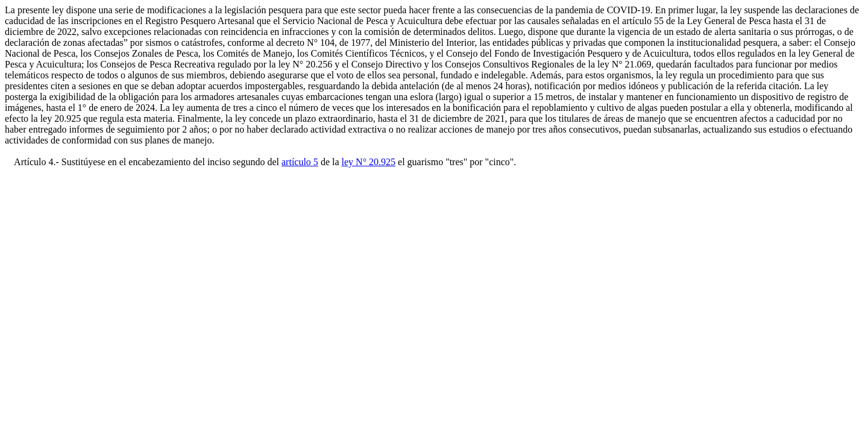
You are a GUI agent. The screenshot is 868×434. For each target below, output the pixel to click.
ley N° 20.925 (369, 162)
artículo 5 (300, 162)
